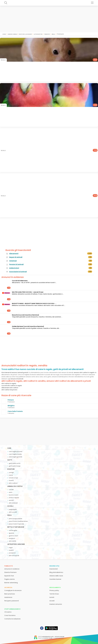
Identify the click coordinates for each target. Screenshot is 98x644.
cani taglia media (15, 454)
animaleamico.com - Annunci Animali (53, 637)
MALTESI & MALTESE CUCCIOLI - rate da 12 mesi (28, 292)
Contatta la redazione (12, 619)
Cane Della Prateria (15, 411)
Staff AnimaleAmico (12, 609)
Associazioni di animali (18, 272)
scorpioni (12, 553)
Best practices (10, 594)
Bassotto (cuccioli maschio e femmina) (25, 315)
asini (11, 492)
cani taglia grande (16, 457)
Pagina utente (10, 579)
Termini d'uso (54, 594)
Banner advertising (11, 583)
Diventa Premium (10, 572)
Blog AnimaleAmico (56, 572)
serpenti (12, 538)
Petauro (11, 400)
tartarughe (13, 530)
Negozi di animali (16, 257)
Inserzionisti (54, 569)
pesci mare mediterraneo (18, 521)
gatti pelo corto (15, 463)
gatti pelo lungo (15, 466)
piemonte (47, 34)
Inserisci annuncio (56, 604)
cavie (11, 475)
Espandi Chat (9, 576)
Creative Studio (48, 638)
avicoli (11, 500)
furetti (11, 480)
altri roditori (38, 34)
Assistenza (8, 597)
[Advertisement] (49, 19)
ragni (11, 548)
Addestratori (14, 268)
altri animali (13, 503)
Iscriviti (52, 597)
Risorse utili (54, 566)
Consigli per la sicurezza (13, 590)
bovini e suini (14, 495)
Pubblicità (9, 566)
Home (4, 34)
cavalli (11, 490)
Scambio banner (55, 579)
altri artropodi (14, 556)
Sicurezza (8, 587)
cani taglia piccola (16, 452)
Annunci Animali (12, 34)
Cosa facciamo (10, 615)
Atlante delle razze (56, 576)
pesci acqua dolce (15, 519)
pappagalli (13, 509)
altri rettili (12, 541)
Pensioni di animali (16, 264)
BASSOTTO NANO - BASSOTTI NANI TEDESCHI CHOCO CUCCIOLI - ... (34, 304)
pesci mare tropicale (16, 524)
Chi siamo (8, 612)
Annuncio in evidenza (12, 569)
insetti (11, 550)
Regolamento (55, 587)
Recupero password (12, 601)
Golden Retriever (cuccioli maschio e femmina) (28, 326)
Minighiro (11, 406)
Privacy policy (54, 590)
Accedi (52, 601)
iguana (11, 533)
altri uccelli (13, 512)
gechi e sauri (13, 536)
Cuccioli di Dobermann (20, 281)
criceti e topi (13, 478)
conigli (11, 472)
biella (53, 34)
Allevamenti (14, 254)
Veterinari (13, 261)
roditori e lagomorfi (25, 34)
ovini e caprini (14, 498)
